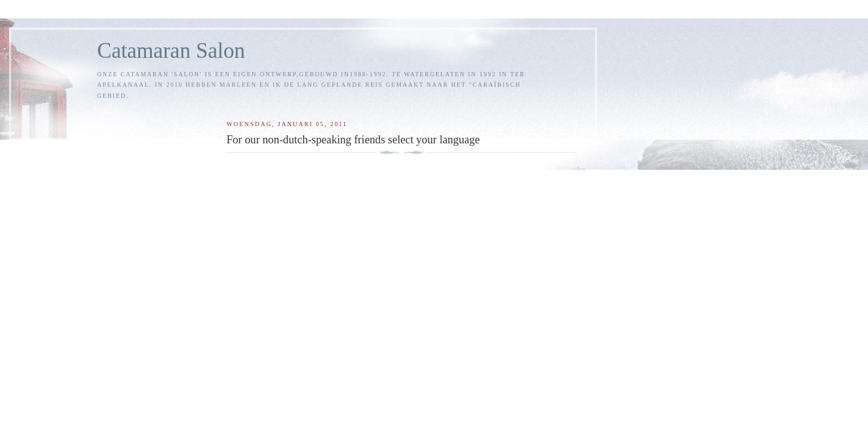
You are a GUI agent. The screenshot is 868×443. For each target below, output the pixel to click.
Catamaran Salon (171, 51)
